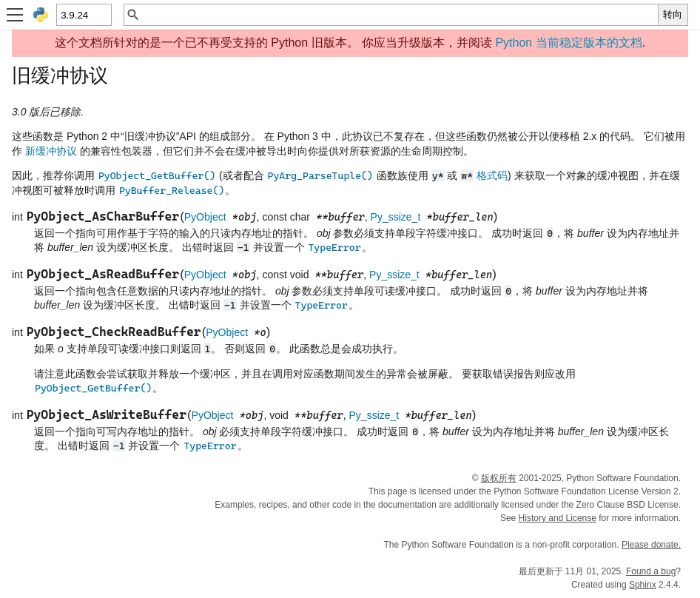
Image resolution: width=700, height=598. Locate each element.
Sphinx (643, 585)
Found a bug (651, 571)
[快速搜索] (399, 15)
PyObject (205, 217)
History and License (558, 518)
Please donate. (651, 545)
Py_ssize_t (396, 217)
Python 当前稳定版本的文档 (568, 43)
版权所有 (499, 478)
